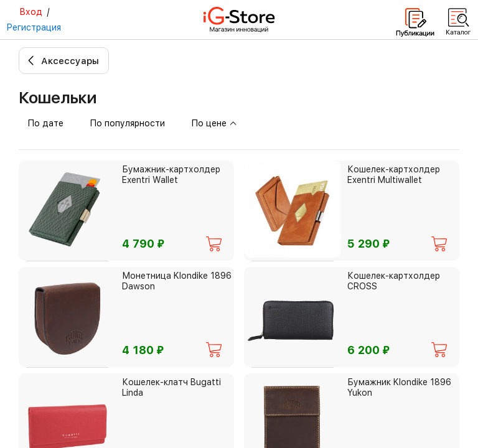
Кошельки (58, 97)
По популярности (127, 123)
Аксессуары (70, 61)
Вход (31, 12)
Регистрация (34, 27)
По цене (214, 123)
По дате (45, 123)
